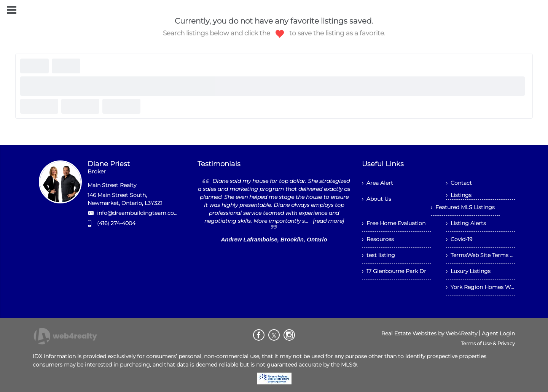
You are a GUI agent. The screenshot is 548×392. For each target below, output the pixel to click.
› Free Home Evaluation (394, 223)
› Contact (459, 183)
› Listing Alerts (466, 223)
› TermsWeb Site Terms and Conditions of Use (480, 255)
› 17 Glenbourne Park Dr (394, 271)
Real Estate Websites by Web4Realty (429, 333)
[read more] (328, 221)
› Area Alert (378, 183)
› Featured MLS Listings (463, 207)
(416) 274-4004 (116, 223)
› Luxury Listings (468, 271)
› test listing (378, 255)
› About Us (377, 199)
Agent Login (498, 333)
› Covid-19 (459, 239)
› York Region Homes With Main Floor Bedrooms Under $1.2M (480, 287)
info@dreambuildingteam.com (138, 213)
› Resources (378, 239)
